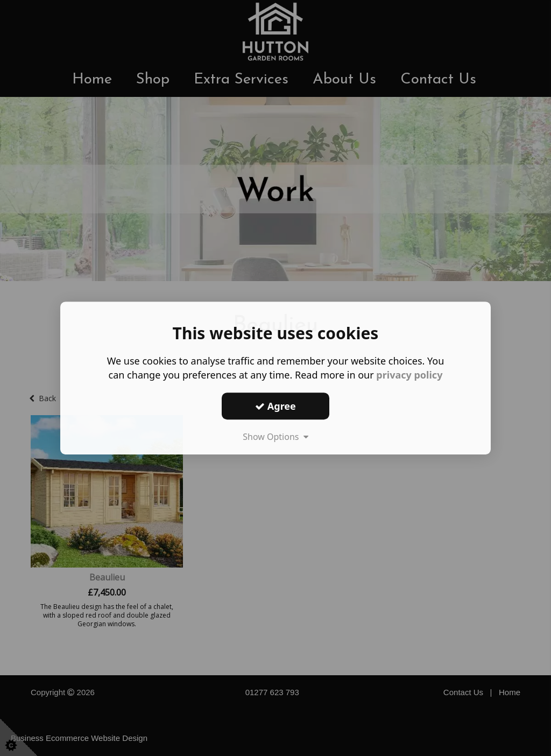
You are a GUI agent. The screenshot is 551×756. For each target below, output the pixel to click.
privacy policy (409, 375)
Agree (275, 406)
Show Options (275, 437)
